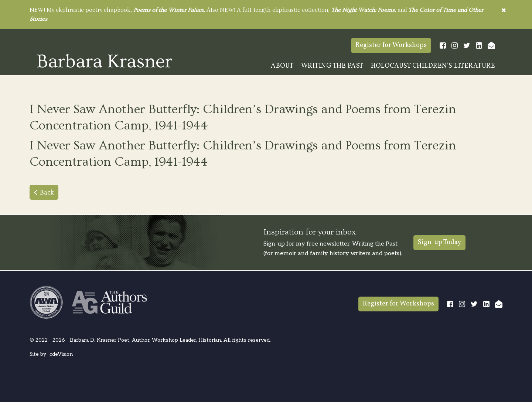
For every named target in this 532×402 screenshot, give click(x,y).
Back (47, 193)
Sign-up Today (439, 242)
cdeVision (61, 354)
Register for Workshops (391, 45)
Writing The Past (332, 66)
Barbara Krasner (105, 61)
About (282, 66)
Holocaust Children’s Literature (433, 66)
